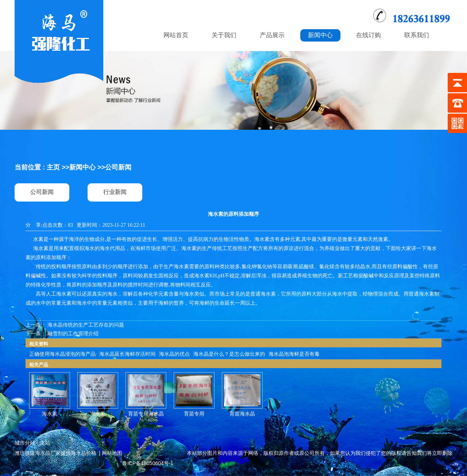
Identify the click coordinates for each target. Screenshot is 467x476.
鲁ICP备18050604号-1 (148, 463)
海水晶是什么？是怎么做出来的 (229, 354)
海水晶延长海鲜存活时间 (127, 354)
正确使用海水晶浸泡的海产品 (62, 354)
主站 (45, 443)
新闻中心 (82, 167)
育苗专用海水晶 (146, 414)
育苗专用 (194, 414)
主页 (53, 167)
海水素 (50, 414)
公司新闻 (118, 167)
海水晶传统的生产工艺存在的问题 (86, 325)
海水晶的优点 (174, 354)
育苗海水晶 (242, 414)
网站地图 (112, 453)
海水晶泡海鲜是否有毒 (294, 354)
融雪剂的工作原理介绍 (73, 334)
